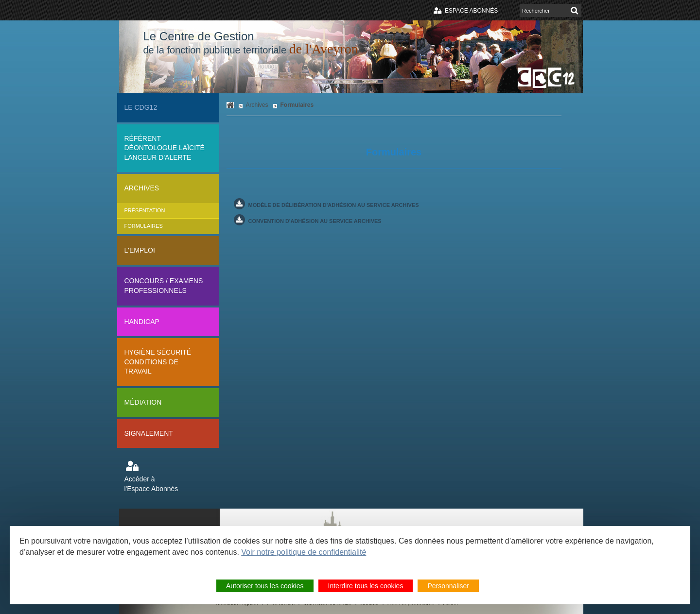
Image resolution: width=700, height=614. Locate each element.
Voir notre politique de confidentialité (304, 552)
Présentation (145, 210)
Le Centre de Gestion (251, 43)
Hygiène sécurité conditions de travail (158, 362)
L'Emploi (140, 250)
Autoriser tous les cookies (265, 586)
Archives (142, 188)
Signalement (149, 433)
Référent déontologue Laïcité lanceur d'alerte (165, 148)
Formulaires (144, 226)
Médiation (143, 402)
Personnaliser (448, 586)
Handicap (142, 322)
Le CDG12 (141, 107)
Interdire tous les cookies (366, 586)
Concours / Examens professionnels (164, 286)
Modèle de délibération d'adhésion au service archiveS (334, 205)
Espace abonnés (471, 11)
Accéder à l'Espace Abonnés (151, 484)
